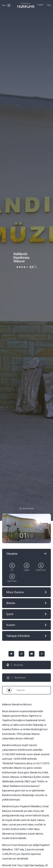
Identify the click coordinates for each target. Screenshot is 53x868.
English (41, 5)
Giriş (49, 5)
